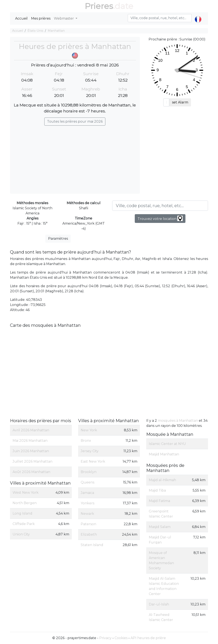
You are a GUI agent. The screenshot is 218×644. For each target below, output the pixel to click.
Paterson (88, 524)
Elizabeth (89, 534)
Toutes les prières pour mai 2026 (75, 121)
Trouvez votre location (160, 218)
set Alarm (180, 102)
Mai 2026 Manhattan (30, 441)
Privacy (105, 638)
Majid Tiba (157, 490)
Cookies (121, 638)
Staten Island (92, 545)
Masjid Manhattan (164, 454)
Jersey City (90, 451)
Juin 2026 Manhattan (31, 451)
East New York (93, 461)
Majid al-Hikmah (162, 480)
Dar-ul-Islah (159, 604)
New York (89, 430)
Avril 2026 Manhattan (31, 430)
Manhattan (56, 31)
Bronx (86, 441)
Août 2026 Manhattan (31, 472)
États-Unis (35, 31)
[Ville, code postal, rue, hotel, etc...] (160, 206)
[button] (198, 16)
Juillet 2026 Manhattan (32, 461)
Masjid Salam (160, 527)
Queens (87, 482)
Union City (21, 534)
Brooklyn (89, 472)
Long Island (22, 513)
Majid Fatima (159, 501)
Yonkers (87, 503)
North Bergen (25, 503)
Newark (87, 514)
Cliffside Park (24, 524)
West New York (26, 493)
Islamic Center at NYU (167, 444)
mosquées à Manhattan (178, 421)
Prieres (99, 6)
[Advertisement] (75, 158)
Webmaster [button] (64, 18)
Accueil (21, 18)
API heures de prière (148, 638)
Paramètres (58, 239)
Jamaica (87, 493)
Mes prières (41, 18)
